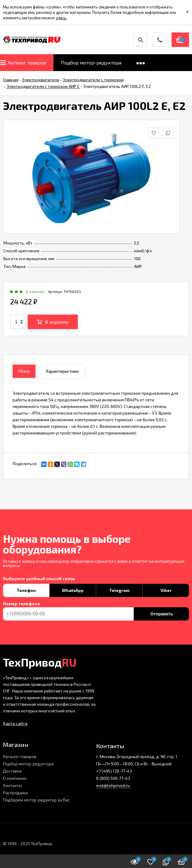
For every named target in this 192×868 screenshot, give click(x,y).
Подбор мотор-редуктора (28, 764)
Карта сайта (15, 723)
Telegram (119, 590)
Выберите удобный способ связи (39, 579)
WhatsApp (73, 590)
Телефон (26, 590)
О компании (15, 778)
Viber (166, 590)
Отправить (162, 614)
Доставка (12, 771)
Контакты (12, 785)
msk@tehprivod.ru (113, 785)
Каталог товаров (20, 756)
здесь (61, 18)
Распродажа (15, 793)
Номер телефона (21, 604)
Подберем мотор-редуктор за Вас (37, 800)
